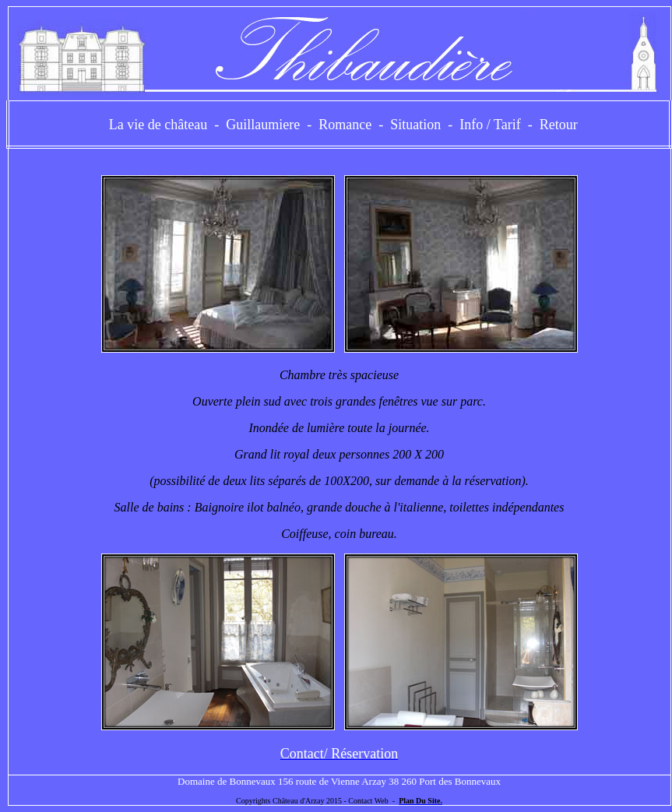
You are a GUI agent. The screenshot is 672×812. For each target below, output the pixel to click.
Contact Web (368, 801)
